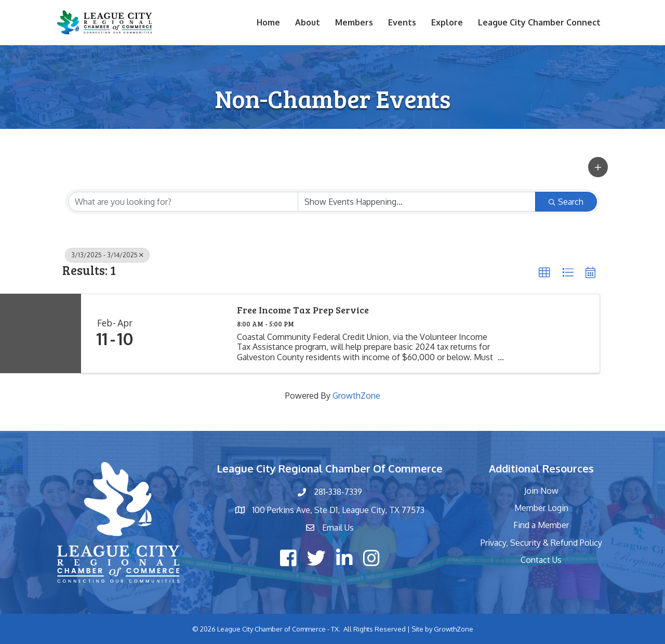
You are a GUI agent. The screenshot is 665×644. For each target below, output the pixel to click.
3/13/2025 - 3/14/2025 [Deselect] (107, 255)
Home (268, 22)
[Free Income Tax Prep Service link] (188, 333)
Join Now (541, 491)
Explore (447, 22)
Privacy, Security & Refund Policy (541, 543)
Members (354, 22)
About (308, 22)
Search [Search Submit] (566, 202)
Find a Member (541, 525)
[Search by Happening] (417, 202)
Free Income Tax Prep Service (303, 310)
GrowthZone (356, 396)
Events (402, 22)
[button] (598, 167)
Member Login (541, 508)
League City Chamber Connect (539, 22)
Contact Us (541, 560)
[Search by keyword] (183, 202)
